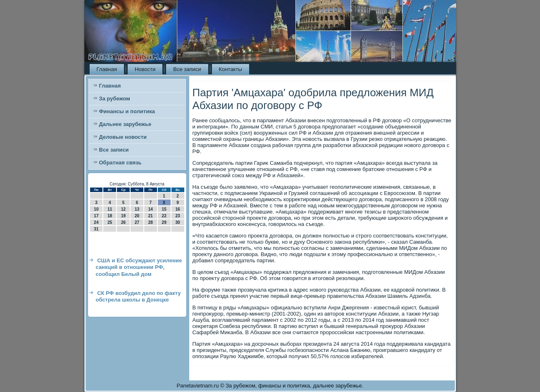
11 (110, 209)
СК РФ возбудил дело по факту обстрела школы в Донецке (138, 296)
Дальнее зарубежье (125, 124)
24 (96, 222)
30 (177, 222)
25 (110, 222)
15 (164, 209)
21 (151, 216)
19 (123, 216)
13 (137, 209)
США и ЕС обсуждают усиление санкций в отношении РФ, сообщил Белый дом (139, 267)
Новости (145, 69)
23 (177, 216)
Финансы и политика (127, 111)
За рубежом (115, 99)
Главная (107, 69)
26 (123, 222)
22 (164, 216)
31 (96, 229)
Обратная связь (120, 163)
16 (177, 209)
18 (110, 216)
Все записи (187, 69)
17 (96, 216)
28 (151, 222)
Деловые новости (123, 137)
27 (137, 222)
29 (164, 222)
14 (151, 209)
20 (137, 216)
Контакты (231, 69)
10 (96, 209)
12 (123, 209)
